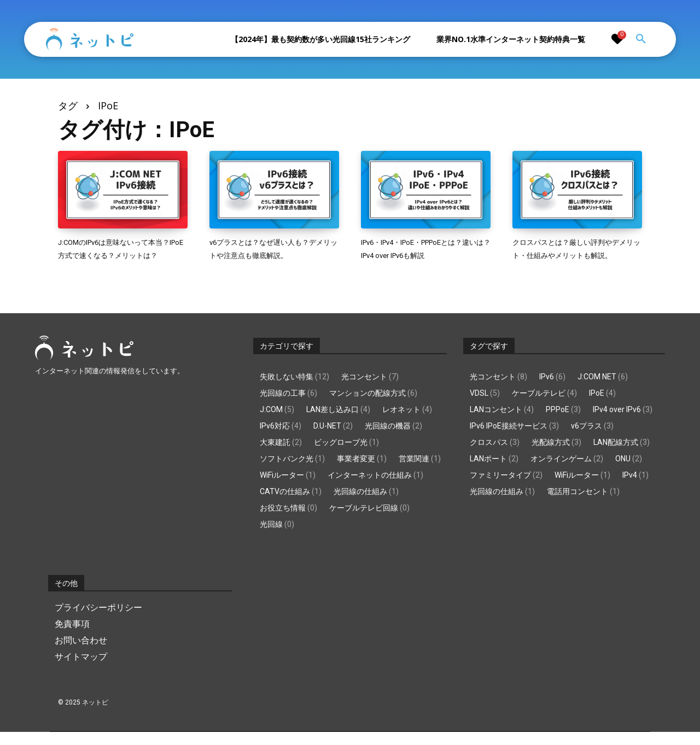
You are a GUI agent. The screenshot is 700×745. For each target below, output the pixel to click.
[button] (641, 39)
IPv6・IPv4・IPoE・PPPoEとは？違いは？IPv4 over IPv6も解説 (422, 255)
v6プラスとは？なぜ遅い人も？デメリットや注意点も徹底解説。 (271, 255)
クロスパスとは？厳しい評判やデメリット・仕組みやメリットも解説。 (574, 255)
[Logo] (90, 39)
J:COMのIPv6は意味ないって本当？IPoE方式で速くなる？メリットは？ (120, 255)
